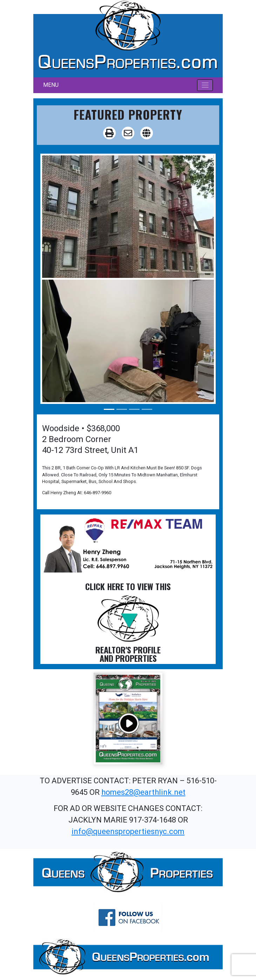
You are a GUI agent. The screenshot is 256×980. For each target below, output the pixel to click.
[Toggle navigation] (205, 85)
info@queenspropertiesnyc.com (128, 831)
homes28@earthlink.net (143, 792)
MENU (51, 85)
